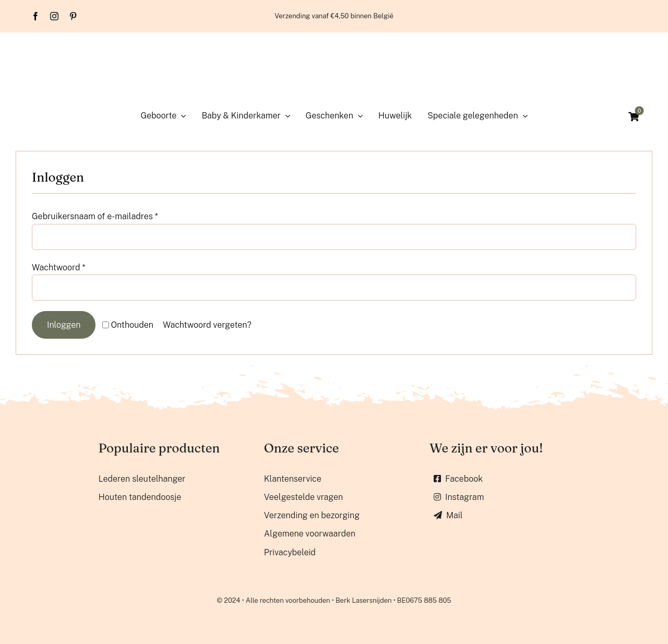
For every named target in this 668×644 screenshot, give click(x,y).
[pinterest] (73, 16)
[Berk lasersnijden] (334, 47)
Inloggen (64, 325)
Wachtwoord (59, 267)
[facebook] (35, 16)
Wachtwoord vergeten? (207, 325)
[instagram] (54, 16)
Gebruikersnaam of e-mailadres (95, 216)
